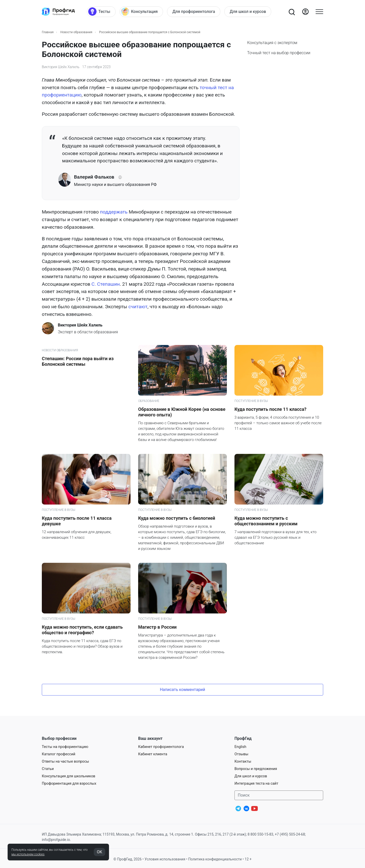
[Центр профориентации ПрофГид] (58, 12)
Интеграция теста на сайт (256, 784)
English (240, 747)
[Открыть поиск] (291, 12)
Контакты (243, 761)
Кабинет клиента (153, 754)
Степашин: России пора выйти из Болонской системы (78, 361)
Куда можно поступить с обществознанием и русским (266, 521)
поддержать (114, 212)
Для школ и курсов (251, 776)
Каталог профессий (59, 754)
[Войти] (305, 12)
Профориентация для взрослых (69, 784)
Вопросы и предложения (256, 769)
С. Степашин (106, 284)
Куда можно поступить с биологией (177, 518)
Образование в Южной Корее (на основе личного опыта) (182, 412)
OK (99, 852)
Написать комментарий (183, 690)
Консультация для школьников (69, 776)
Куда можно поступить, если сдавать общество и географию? (82, 630)
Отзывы (241, 754)
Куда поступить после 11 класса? (270, 409)
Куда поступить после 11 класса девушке (77, 521)
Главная (48, 32)
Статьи (48, 769)
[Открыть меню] (319, 12)
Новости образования (76, 32)
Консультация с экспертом (272, 43)
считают (138, 307)
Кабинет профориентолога (161, 747)
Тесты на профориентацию (65, 747)
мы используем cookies (28, 854)
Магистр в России (157, 627)
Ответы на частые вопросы (65, 761)
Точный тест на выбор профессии (279, 53)
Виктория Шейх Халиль (61, 67)
